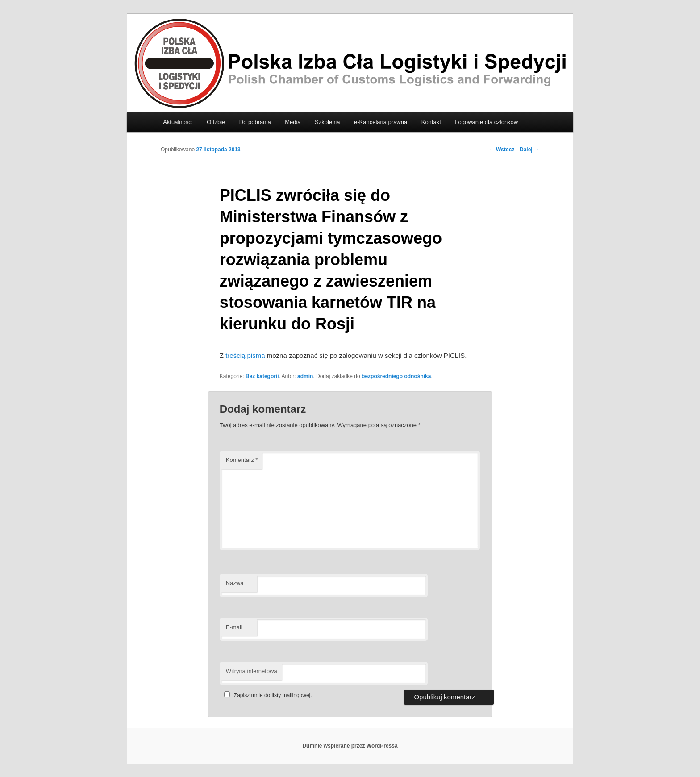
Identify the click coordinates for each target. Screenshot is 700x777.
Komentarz (242, 460)
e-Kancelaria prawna (381, 122)
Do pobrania (255, 122)
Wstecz (502, 150)
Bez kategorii (262, 376)
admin (305, 376)
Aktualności (178, 122)
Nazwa (235, 583)
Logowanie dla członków (486, 122)
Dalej (529, 150)
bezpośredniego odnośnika (396, 376)
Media (293, 122)
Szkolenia (327, 122)
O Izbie (216, 122)
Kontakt (431, 122)
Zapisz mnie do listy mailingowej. (267, 695)
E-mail (234, 627)
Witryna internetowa (252, 671)
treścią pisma (245, 355)
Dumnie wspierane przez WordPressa (350, 746)
